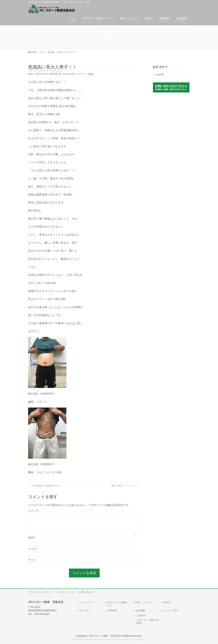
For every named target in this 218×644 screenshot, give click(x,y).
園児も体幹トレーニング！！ (126, 486)
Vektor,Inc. (128, 639)
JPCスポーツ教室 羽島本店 (104, 635)
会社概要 (140, 610)
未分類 (91, 74)
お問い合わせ (86, 592)
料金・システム (144, 602)
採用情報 (112, 610)
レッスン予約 (170, 610)
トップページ (87, 602)
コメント (34, 511)
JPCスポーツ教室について (117, 604)
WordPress (91, 639)
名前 (32, 542)
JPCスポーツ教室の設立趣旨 (147, 621)
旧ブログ (84, 610)
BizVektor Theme (109, 639)
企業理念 (142, 615)
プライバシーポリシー (42, 592)
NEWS (167, 602)
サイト (32, 564)
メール (33, 553)
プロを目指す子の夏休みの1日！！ (45, 486)
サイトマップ (67, 592)
